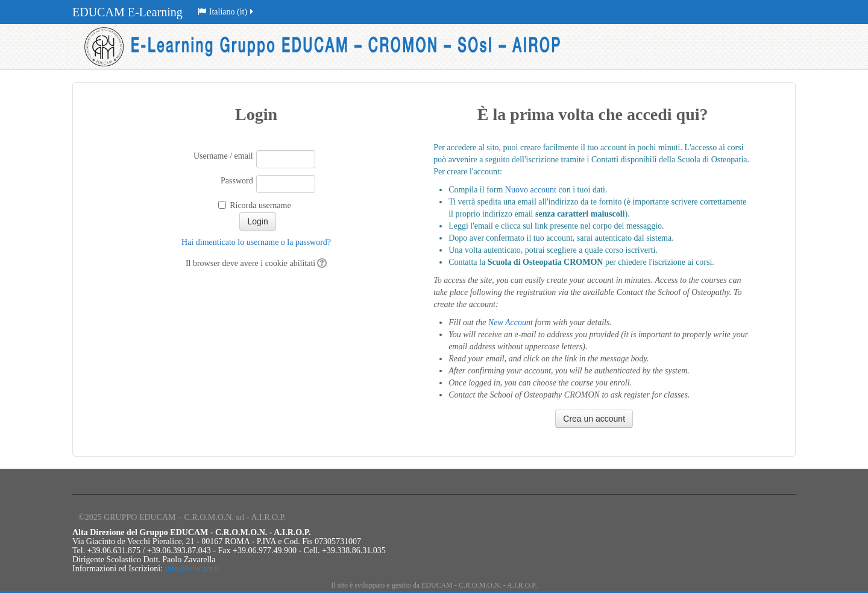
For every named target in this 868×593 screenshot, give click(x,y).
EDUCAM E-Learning (127, 12)
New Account (511, 322)
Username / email (223, 156)
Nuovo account (531, 190)
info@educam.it (192, 569)
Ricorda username (260, 205)
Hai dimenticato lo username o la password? (256, 242)
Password (237, 181)
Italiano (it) (226, 12)
